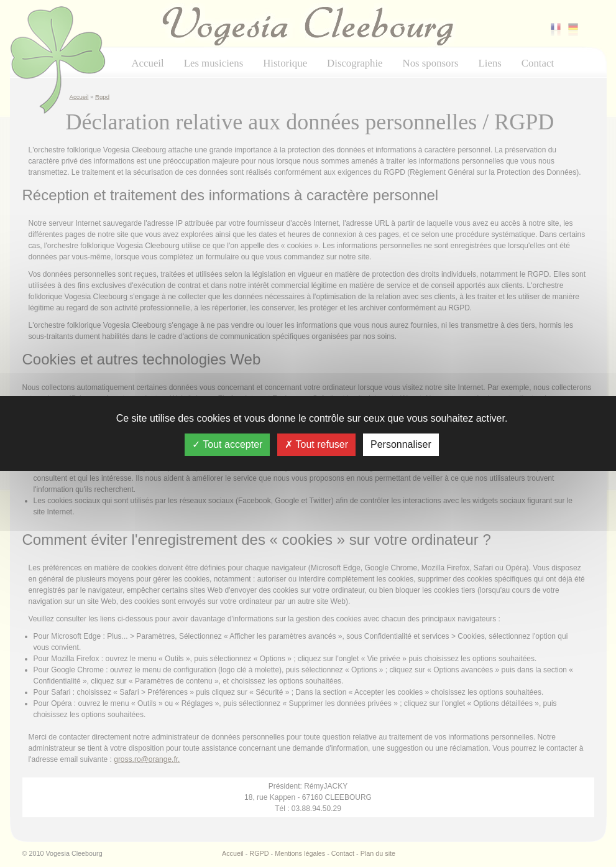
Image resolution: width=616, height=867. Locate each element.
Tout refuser (316, 444)
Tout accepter (227, 444)
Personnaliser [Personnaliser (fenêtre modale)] (401, 444)
